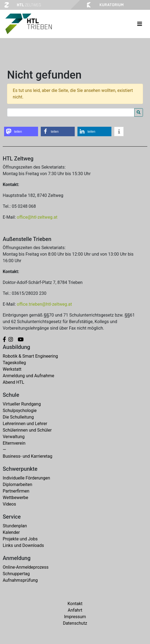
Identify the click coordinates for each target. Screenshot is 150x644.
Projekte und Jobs (20, 539)
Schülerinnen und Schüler (27, 430)
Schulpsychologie (20, 411)
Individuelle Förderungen (26, 478)
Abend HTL (13, 382)
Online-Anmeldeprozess (26, 567)
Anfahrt (75, 610)
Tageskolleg (14, 363)
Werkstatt (12, 369)
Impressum (75, 617)
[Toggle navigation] (140, 24)
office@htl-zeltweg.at (37, 217)
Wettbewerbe (15, 498)
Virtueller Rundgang (22, 404)
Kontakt (75, 604)
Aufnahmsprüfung (20, 580)
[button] (21, 131)
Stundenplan (15, 526)
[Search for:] (71, 112)
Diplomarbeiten (17, 484)
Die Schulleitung (18, 417)
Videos (9, 504)
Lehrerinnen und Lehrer (25, 424)
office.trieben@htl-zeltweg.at (44, 304)
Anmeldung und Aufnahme (29, 376)
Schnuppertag (16, 574)
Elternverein (14, 443)
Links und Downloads (23, 545)
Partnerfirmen (16, 491)
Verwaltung (14, 437)
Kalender (11, 532)
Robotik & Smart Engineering (30, 356)
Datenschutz (75, 623)
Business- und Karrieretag (27, 456)
